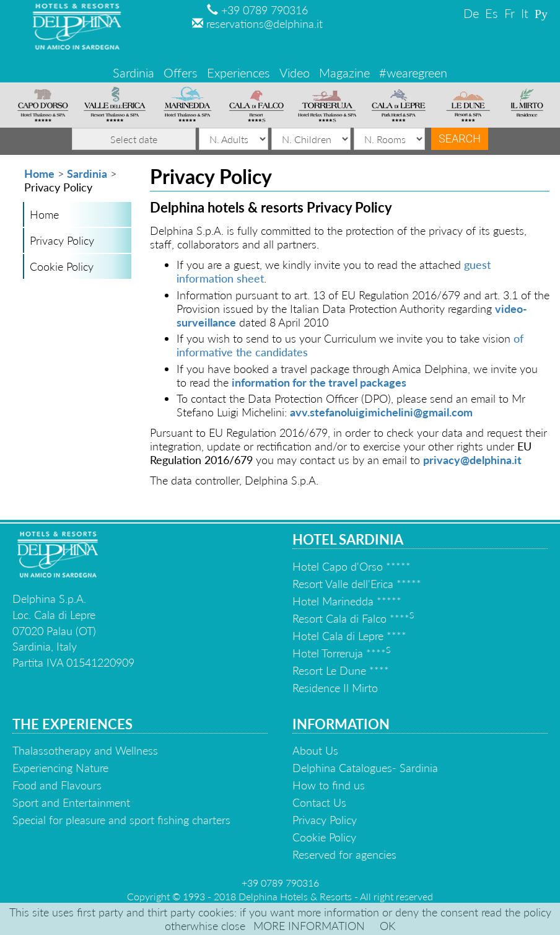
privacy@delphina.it (472, 460)
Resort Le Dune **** (341, 670)
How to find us (329, 785)
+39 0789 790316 (257, 10)
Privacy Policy (62, 240)
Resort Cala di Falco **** (353, 618)
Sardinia (133, 72)
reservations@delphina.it (257, 24)
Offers (181, 72)
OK (387, 926)
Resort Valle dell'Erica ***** (357, 584)
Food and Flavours (57, 785)
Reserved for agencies (344, 854)
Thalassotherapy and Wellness (85, 750)
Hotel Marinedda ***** (347, 601)
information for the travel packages (319, 382)
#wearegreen (413, 72)
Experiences (238, 72)
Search (460, 138)
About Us (315, 750)
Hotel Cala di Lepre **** (349, 636)
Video (295, 72)
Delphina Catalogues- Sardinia (365, 768)
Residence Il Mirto (335, 688)
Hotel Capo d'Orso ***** (352, 566)
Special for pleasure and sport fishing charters (121, 820)
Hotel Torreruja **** (341, 653)
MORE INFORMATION (309, 926)
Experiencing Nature (60, 768)
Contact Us (319, 802)
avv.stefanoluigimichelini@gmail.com (381, 412)
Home (39, 173)
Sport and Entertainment (71, 802)
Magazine (344, 72)
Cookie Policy (62, 266)
